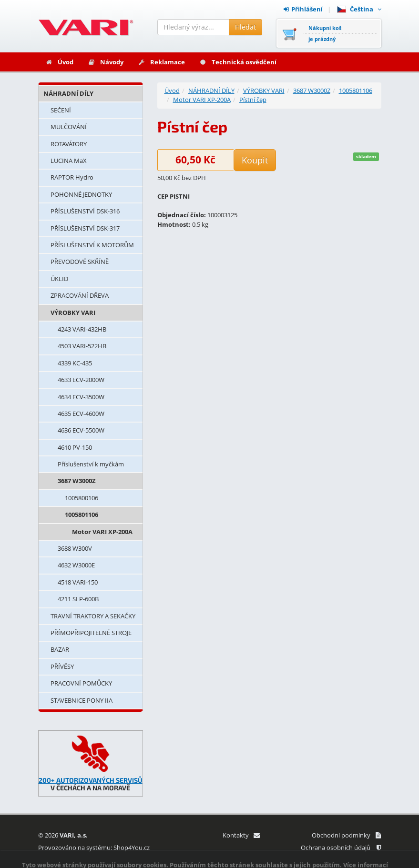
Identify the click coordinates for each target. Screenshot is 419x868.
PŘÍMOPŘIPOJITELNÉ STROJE (91, 633)
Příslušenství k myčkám (91, 464)
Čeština (359, 9)
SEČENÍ (61, 110)
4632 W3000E (76, 565)
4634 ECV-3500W (81, 397)
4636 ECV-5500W (81, 430)
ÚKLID (59, 279)
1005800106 (82, 498)
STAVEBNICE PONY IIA (82, 700)
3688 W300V (75, 548)
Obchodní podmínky (346, 835)
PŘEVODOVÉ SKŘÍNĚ (80, 262)
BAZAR (60, 649)
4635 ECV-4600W (81, 414)
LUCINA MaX (69, 161)
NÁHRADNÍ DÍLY (68, 93)
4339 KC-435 (75, 363)
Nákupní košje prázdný (325, 33)
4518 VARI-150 (78, 582)
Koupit (255, 160)
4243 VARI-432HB (82, 329)
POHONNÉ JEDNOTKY (81, 194)
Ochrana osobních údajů (341, 848)
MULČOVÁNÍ (69, 127)
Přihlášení (303, 9)
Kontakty (241, 835)
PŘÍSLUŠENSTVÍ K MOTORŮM (92, 245)
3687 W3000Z (77, 481)
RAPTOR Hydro (72, 177)
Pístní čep (253, 100)
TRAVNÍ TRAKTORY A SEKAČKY (93, 616)
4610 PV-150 (75, 447)
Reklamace (161, 62)
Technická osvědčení (238, 62)
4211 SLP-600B (78, 599)
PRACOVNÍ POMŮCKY (81, 683)
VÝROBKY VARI (73, 313)
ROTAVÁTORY (69, 144)
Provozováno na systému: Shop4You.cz (94, 848)
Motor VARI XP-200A (102, 532)
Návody (106, 62)
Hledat (245, 27)
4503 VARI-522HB (82, 346)
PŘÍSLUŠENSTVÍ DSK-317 (85, 228)
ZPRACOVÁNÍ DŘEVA (80, 295)
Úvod (59, 62)
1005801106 (82, 515)
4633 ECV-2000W (81, 380)
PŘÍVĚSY (62, 666)
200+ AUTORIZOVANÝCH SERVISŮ (91, 780)
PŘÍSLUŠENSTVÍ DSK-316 (85, 211)
